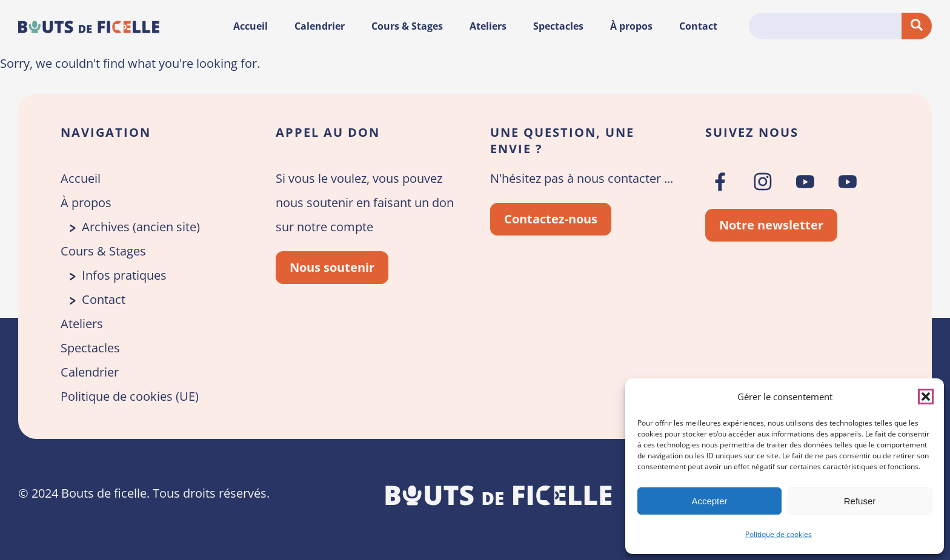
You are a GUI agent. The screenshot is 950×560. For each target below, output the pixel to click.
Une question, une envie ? (562, 140)
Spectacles (558, 26)
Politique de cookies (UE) (130, 396)
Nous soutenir (332, 267)
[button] (926, 397)
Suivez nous (752, 132)
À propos (631, 26)
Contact (698, 26)
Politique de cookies (779, 534)
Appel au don (328, 132)
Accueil (251, 26)
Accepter (709, 501)
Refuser (860, 501)
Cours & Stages (407, 26)
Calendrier (320, 26)
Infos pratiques (124, 275)
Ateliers (488, 26)
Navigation (106, 132)
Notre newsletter (771, 225)
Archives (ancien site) (141, 227)
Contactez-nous (551, 219)
